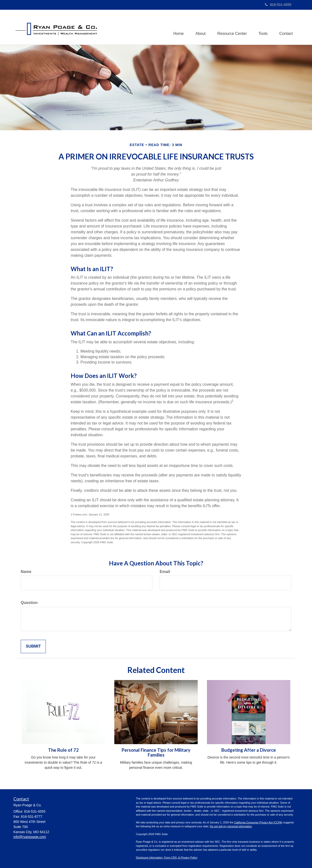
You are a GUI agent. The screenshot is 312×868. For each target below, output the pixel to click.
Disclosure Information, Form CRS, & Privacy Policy (167, 858)
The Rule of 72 (63, 750)
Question (29, 603)
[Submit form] (33, 646)
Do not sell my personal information (231, 826)
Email (165, 572)
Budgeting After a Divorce (249, 750)
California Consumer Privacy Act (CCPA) (258, 822)
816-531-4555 (278, 5)
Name (26, 572)
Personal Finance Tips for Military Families (156, 753)
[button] (199, 27)
